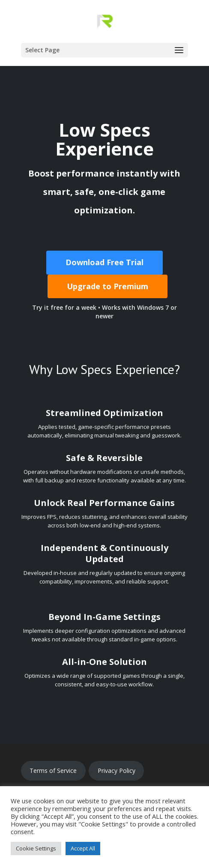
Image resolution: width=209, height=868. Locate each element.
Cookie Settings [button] (36, 848)
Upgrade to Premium (107, 286)
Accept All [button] (83, 848)
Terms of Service (53, 771)
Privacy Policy (116, 771)
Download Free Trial (104, 262)
